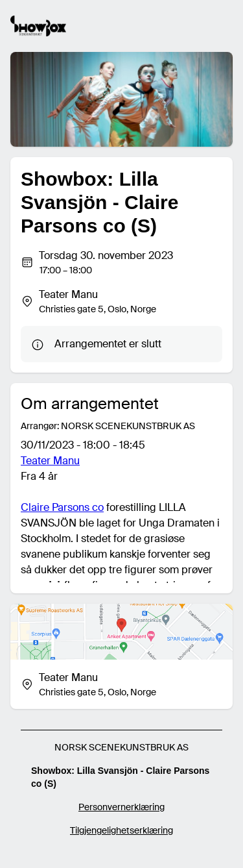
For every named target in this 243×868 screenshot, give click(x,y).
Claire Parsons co (62, 507)
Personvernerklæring (121, 807)
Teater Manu (50, 461)
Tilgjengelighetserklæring (121, 830)
